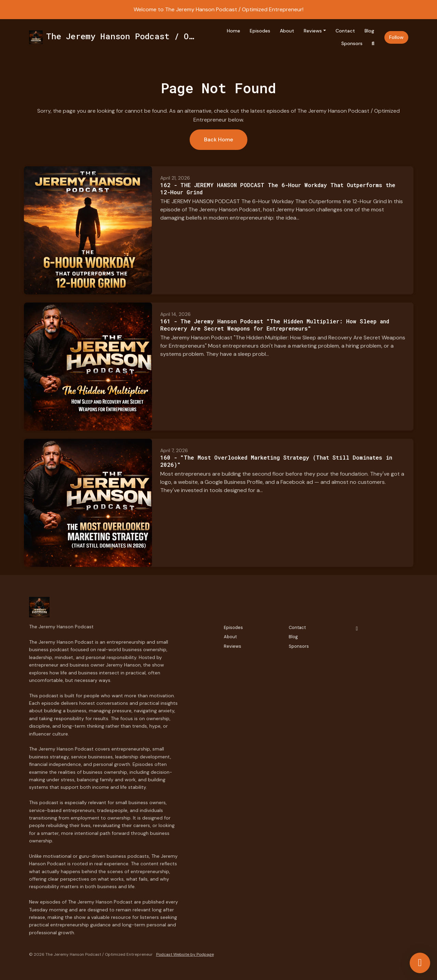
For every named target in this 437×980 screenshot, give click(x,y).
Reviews (313, 31)
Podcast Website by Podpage (185, 954)
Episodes (260, 31)
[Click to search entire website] (373, 44)
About (287, 31)
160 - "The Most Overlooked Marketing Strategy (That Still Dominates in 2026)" (276, 461)
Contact (345, 31)
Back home (218, 139)
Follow (396, 37)
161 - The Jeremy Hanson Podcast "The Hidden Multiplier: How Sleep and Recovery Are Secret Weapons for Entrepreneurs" (275, 325)
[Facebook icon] (357, 629)
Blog (369, 31)
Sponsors (352, 43)
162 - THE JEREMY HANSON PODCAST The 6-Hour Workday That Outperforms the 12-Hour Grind (278, 188)
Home (234, 31)
